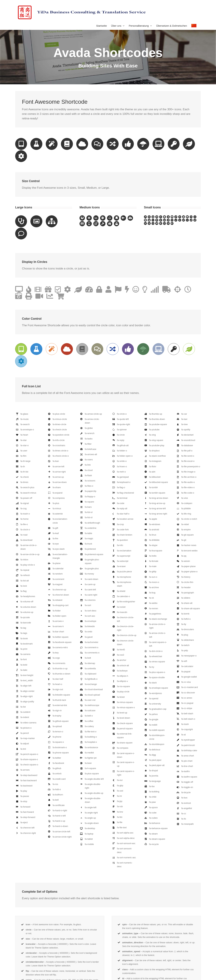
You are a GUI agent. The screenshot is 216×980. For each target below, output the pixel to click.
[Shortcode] (108, 42)
